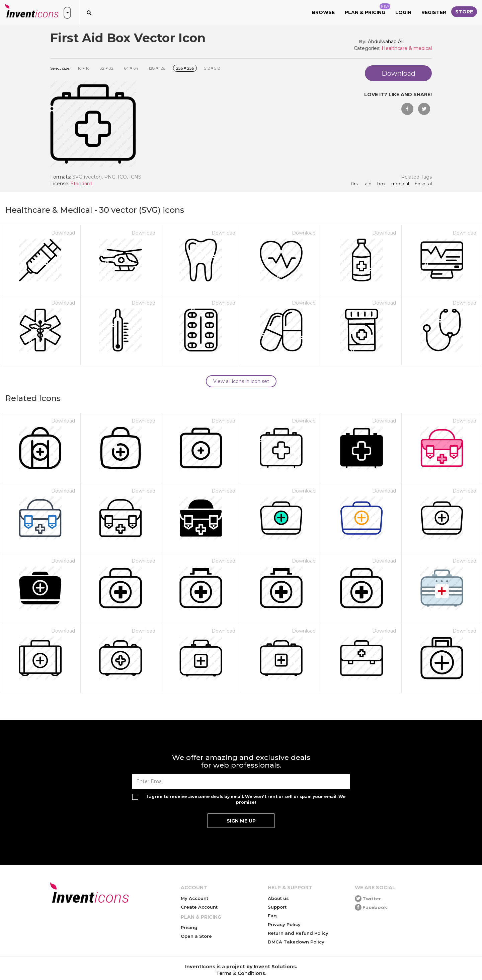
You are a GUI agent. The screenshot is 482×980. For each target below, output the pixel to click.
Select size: (60, 68)
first (355, 184)
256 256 (185, 68)
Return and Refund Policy (298, 933)
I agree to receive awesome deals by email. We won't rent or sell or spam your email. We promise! (246, 799)
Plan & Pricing (368, 9)
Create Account (199, 907)
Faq (272, 916)
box (381, 184)
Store (464, 12)
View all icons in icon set (241, 381)
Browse (323, 12)
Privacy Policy (284, 924)
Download (63, 233)
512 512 (212, 68)
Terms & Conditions (241, 973)
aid (368, 184)
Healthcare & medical (407, 48)
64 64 (131, 68)
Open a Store (196, 936)
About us (278, 898)
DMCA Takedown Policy (296, 942)
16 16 (84, 68)
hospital (423, 184)
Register (434, 12)
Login (403, 12)
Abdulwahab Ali (386, 42)
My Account (194, 898)
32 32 (107, 68)
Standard (81, 184)
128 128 (157, 68)
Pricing (189, 927)
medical (400, 184)
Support (277, 907)
